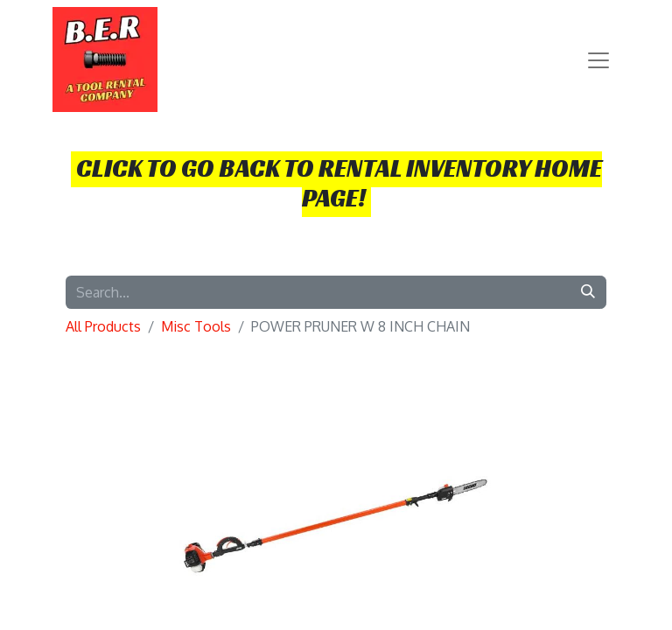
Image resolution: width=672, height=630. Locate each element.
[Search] (588, 292)
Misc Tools (196, 326)
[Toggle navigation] (598, 60)
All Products (103, 326)
